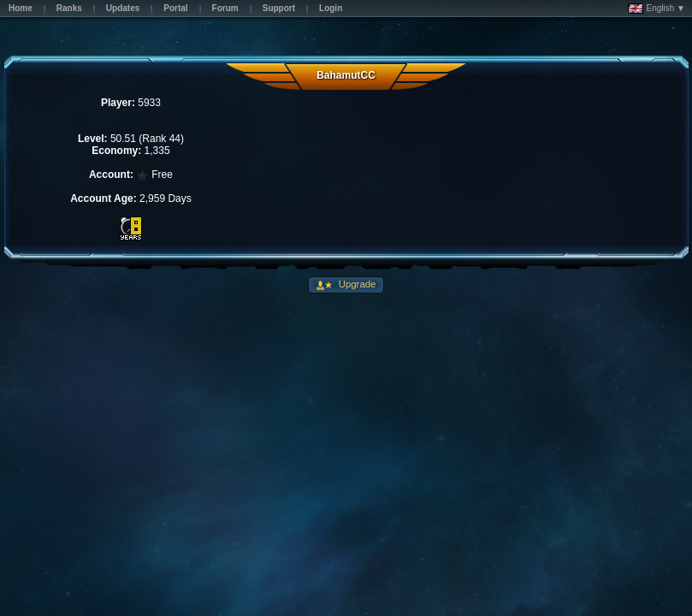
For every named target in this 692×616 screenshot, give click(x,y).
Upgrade (356, 284)
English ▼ (657, 9)
